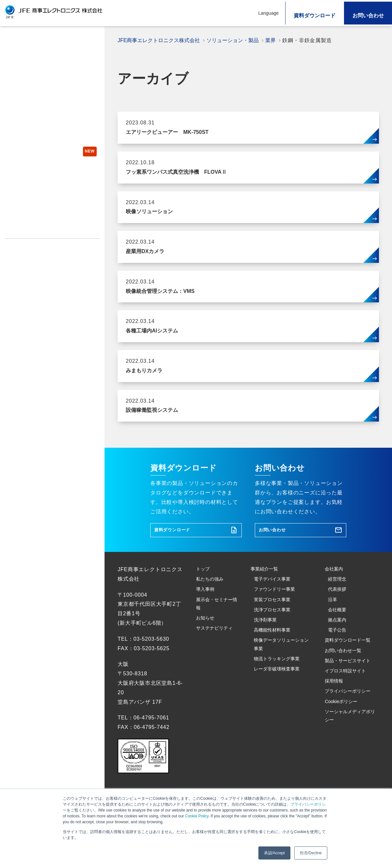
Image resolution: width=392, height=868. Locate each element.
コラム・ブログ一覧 (27, 191)
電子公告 (339, 664)
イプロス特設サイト (27, 231)
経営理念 (339, 593)
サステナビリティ (27, 151)
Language (269, 13)
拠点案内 (339, 650)
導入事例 (16, 103)
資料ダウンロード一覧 (349, 683)
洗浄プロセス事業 (276, 636)
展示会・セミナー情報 (32, 119)
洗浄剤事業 (268, 650)
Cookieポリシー (23, 270)
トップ (13, 39)
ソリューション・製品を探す (41, 87)
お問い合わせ (368, 16)
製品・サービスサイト (29, 218)
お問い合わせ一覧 (347, 702)
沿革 (334, 621)
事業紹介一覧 (267, 578)
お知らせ (16, 135)
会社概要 (339, 636)
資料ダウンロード (315, 16)
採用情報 (15, 244)
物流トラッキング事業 (281, 702)
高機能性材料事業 (276, 664)
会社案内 (336, 578)
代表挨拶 (339, 607)
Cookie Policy (197, 816)
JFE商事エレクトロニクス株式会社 (161, 40)
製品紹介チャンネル (31, 204)
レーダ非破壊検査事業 (281, 716)
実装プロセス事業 (276, 621)
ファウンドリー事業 (278, 607)
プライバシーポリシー (29, 257)
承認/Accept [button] (274, 853)
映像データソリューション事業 (281, 683)
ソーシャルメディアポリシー (36, 283)
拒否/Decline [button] (311, 853)
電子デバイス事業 (276, 593)
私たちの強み (21, 55)
